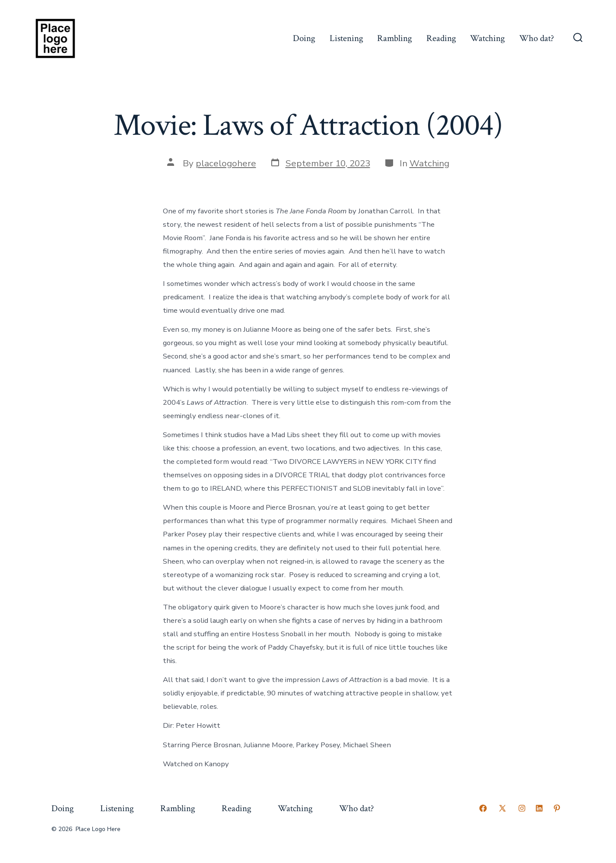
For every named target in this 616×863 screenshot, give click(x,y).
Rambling (395, 38)
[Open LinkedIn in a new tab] (539, 808)
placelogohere (226, 163)
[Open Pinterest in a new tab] (557, 808)
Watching (487, 38)
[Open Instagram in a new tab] (522, 808)
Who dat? (537, 38)
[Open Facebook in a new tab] (483, 808)
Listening (346, 38)
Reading (441, 38)
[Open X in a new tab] (502, 808)
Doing (304, 38)
